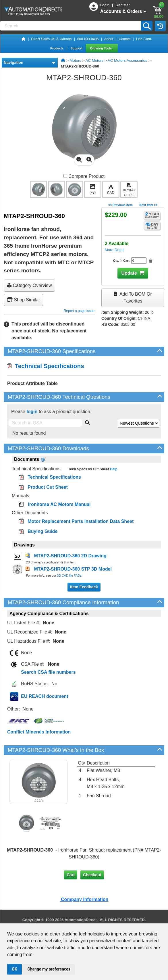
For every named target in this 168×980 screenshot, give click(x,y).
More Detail (115, 250)
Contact (124, 39)
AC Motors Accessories (128, 60)
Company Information (84, 899)
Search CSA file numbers (48, 672)
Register (123, 5)
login (32, 412)
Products (57, 48)
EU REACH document (45, 696)
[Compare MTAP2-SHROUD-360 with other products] (65, 176)
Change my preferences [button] (49, 969)
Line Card (144, 39)
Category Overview (29, 285)
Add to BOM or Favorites (133, 298)
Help (113, 469)
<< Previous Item (120, 205)
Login (105, 5)
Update (129, 273)
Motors (75, 60)
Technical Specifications (46, 366)
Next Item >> (148, 205)
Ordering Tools (102, 48)
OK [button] (15, 969)
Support (77, 48)
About (109, 39)
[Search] (71, 26)
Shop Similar (23, 300)
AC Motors (94, 60)
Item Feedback (84, 587)
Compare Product (84, 176)
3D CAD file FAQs (69, 575)
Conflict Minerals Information (39, 732)
